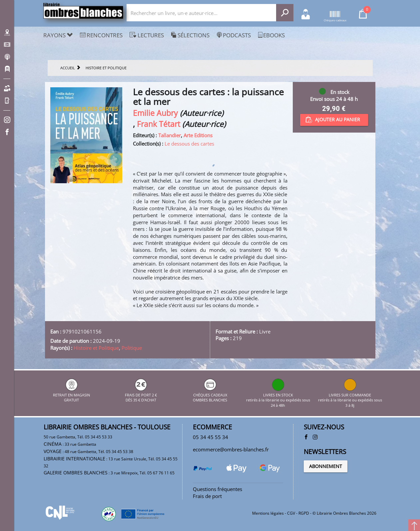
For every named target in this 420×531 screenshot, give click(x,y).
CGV (291, 513)
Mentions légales (268, 513)
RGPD (304, 513)
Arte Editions (198, 135)
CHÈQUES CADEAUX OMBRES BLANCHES (210, 395)
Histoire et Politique (96, 348)
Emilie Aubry (155, 113)
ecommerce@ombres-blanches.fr (231, 449)
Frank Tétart (159, 124)
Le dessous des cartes (189, 144)
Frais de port (207, 496)
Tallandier (170, 135)
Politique (132, 348)
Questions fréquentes (217, 489)
